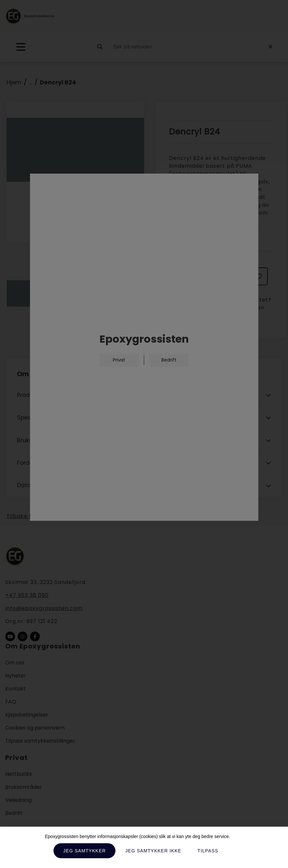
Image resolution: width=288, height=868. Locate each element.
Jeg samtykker (84, 851)
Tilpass (208, 851)
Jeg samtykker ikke (153, 851)
